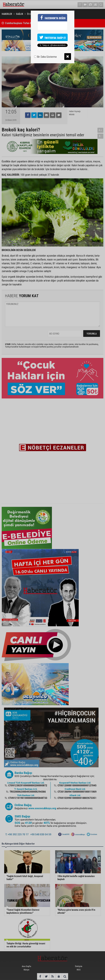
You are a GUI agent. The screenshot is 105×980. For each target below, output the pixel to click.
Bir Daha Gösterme (45, 57)
